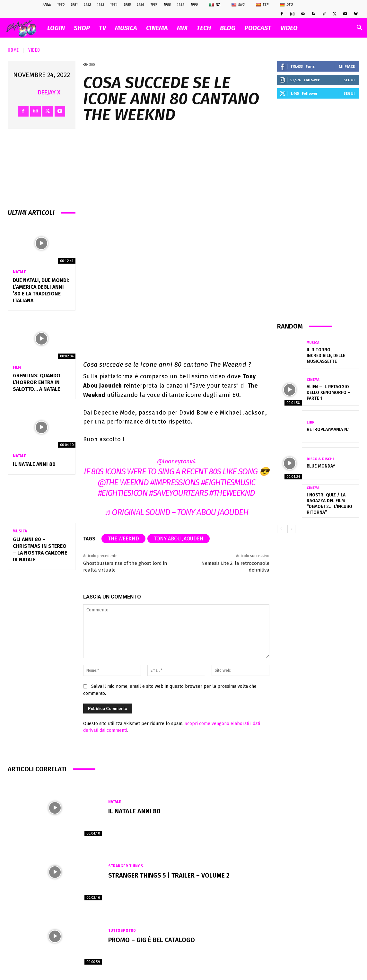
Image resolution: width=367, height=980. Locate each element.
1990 (194, 5)
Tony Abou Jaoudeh (179, 539)
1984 (114, 5)
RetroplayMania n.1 (328, 429)
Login (56, 28)
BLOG (228, 28)
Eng (238, 5)
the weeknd (123, 539)
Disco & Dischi (320, 459)
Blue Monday (321, 466)
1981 (74, 5)
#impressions (175, 482)
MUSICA (126, 28)
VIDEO (289, 28)
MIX (182, 28)
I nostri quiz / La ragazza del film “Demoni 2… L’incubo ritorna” (329, 504)
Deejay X (49, 92)
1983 (100, 5)
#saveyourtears (178, 493)
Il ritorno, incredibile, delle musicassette (326, 356)
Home (13, 50)
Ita (215, 5)
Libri (311, 422)
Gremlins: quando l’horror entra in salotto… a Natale (37, 382)
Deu (286, 5)
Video (34, 50)
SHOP (82, 28)
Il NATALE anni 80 (34, 464)
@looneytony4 (176, 461)
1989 (181, 5)
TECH (204, 28)
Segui (349, 80)
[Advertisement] (318, 210)
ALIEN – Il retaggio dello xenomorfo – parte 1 (329, 393)
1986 (140, 5)
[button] (359, 28)
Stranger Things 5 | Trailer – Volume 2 (170, 876)
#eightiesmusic (228, 482)
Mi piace (347, 66)
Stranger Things (126, 866)
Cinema (313, 380)
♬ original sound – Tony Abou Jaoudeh (176, 512)
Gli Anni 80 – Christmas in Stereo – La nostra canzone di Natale (40, 549)
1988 (167, 5)
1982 (87, 5)
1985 (127, 5)
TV (102, 28)
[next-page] (291, 529)
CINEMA (157, 28)
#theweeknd (232, 493)
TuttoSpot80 (122, 931)
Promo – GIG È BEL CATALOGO (152, 940)
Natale (19, 272)
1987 (154, 5)
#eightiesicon (123, 493)
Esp (262, 5)
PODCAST (258, 28)
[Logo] (25, 28)
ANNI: (47, 5)
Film (17, 367)
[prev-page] (281, 529)
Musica (20, 531)
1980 (61, 5)
